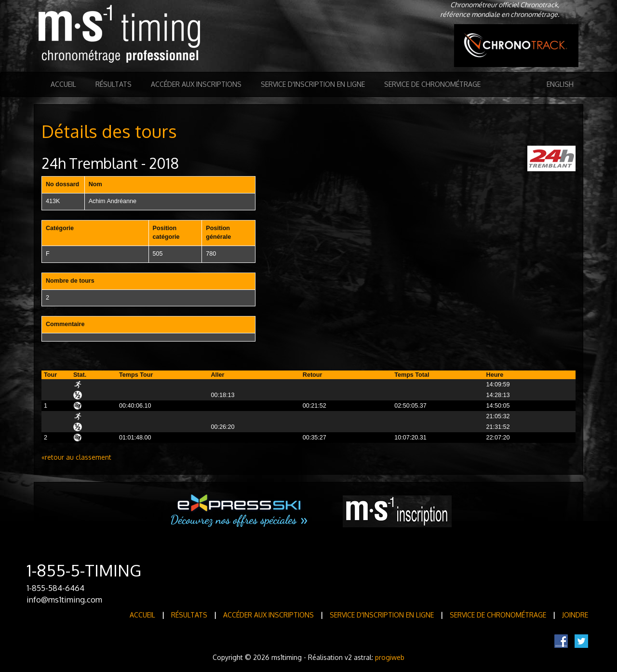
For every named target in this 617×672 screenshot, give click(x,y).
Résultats (114, 84)
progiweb (390, 657)
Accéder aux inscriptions (196, 84)
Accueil (63, 84)
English (560, 84)
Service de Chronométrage (432, 84)
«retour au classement (76, 457)
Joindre (575, 615)
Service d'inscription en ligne (313, 84)
